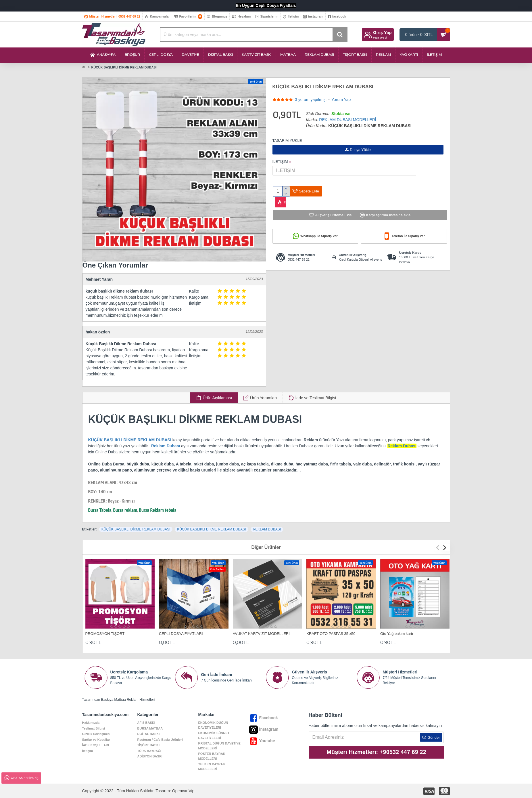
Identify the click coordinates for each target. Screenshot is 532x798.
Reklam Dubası (166, 446)
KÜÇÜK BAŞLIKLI (106, 440)
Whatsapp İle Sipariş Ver (319, 238)
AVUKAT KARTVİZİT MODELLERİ (261, 634)
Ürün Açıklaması (217, 398)
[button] (439, 548)
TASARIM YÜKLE (287, 141)
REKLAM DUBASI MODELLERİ (347, 120)
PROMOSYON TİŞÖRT (105, 634)
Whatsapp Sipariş (21, 778)
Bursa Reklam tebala (158, 510)
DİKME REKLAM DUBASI (147, 440)
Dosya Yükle (358, 150)
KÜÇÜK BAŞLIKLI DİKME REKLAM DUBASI (136, 529)
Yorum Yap (341, 100)
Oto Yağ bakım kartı (397, 634)
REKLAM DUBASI (267, 529)
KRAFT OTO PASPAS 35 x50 (331, 634)
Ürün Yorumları (263, 398)
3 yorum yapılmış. (311, 100)
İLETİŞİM (280, 162)
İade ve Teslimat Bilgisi (315, 398)
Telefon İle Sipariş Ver (408, 238)
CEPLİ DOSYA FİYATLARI (181, 634)
